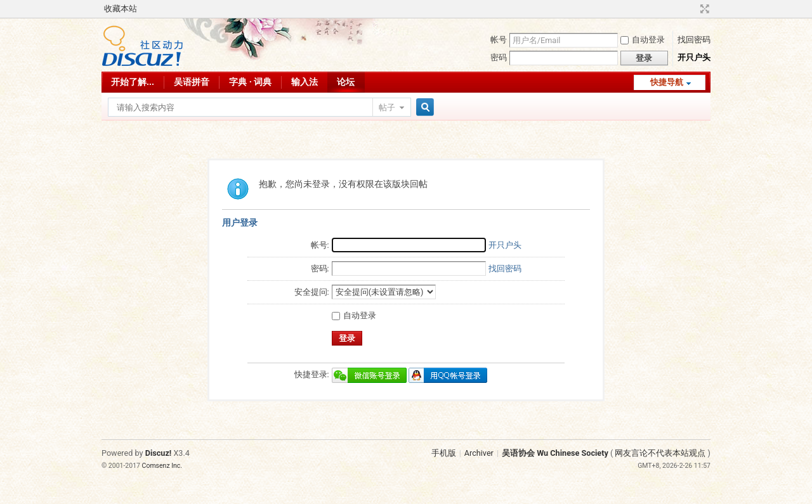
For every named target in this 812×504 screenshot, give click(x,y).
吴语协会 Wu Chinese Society (555, 453)
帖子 (387, 107)
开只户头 (694, 57)
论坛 (346, 82)
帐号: (320, 245)
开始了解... (133, 82)
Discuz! (159, 453)
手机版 (444, 453)
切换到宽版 (703, 9)
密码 (499, 57)
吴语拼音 (192, 82)
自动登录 (643, 40)
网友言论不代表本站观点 (660, 453)
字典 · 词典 (250, 82)
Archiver (479, 453)
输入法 (304, 82)
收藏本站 (121, 9)
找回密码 (694, 40)
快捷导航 (667, 82)
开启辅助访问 (693, 9)
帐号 (499, 40)
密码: (320, 268)
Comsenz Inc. (162, 466)
